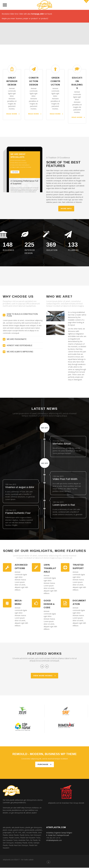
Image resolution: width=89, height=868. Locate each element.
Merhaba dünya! (62, 444)
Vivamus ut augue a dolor (20, 488)
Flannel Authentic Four (18, 513)
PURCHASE (45, 765)
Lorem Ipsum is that (64, 505)
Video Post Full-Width (65, 479)
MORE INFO (66, 209)
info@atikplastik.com (54, 841)
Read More (13, 114)
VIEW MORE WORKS (44, 676)
